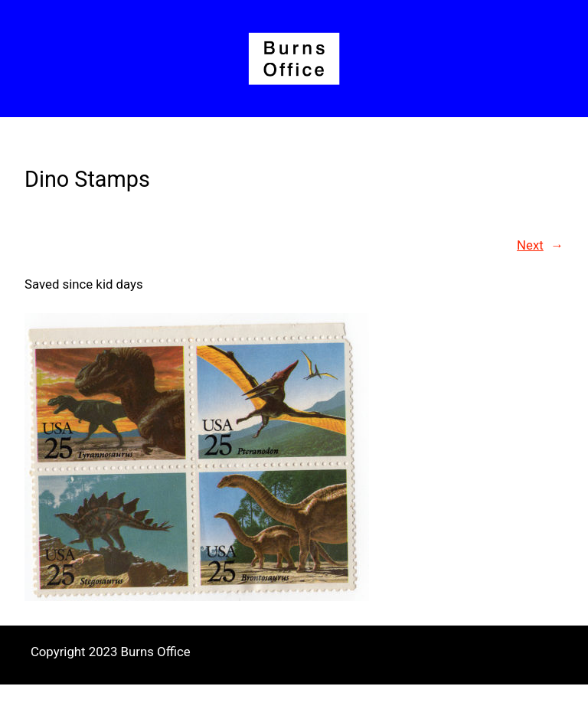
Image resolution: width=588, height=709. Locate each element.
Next (530, 245)
